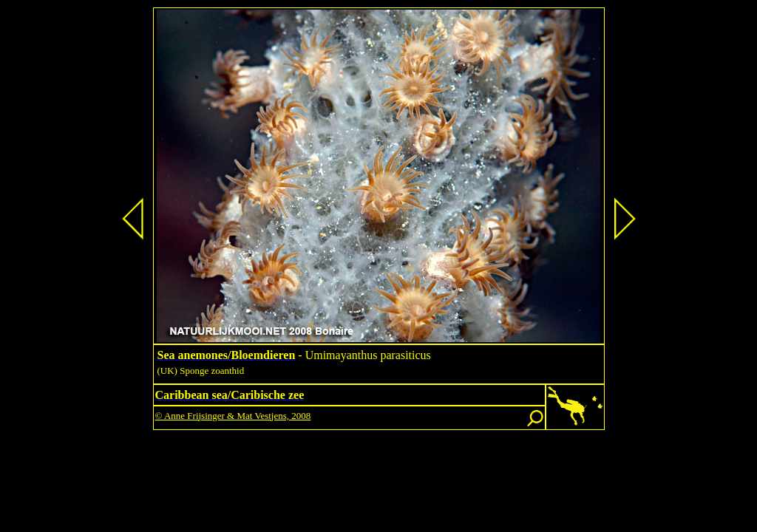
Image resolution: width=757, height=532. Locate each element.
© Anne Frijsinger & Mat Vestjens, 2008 (233, 416)
